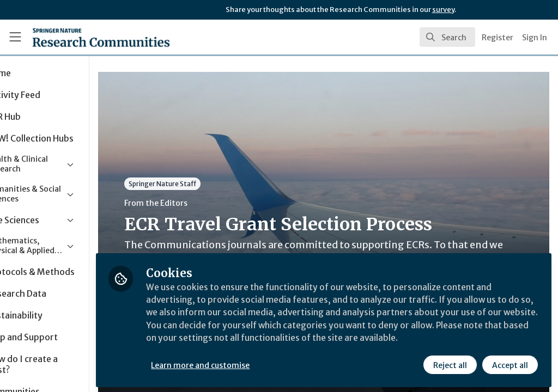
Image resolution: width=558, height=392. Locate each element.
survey (443, 10)
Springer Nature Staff (213, 184)
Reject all (450, 363)
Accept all (510, 363)
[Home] (82, 37)
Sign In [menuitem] (535, 38)
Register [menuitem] (498, 38)
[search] (447, 37)
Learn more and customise (251, 363)
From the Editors (206, 203)
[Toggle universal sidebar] (15, 37)
